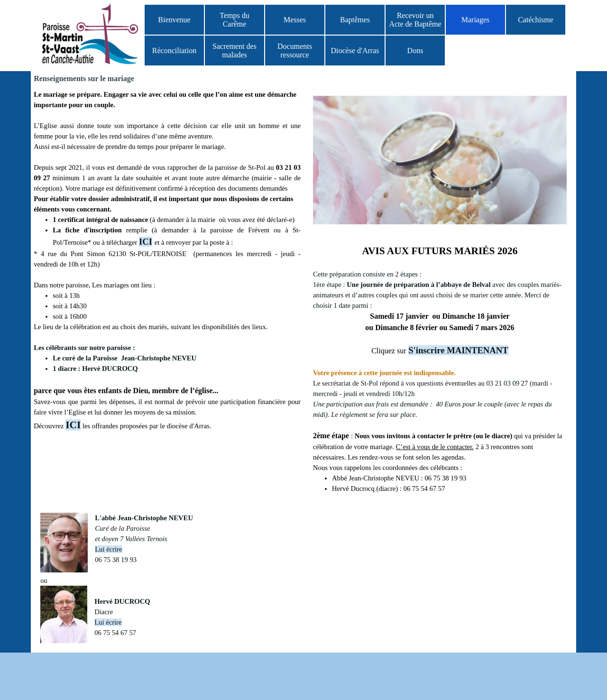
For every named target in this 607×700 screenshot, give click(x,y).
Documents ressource (295, 51)
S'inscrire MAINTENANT (458, 350)
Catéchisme (536, 20)
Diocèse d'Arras (355, 51)
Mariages (476, 20)
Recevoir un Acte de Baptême (415, 20)
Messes (295, 20)
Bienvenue (174, 20)
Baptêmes (355, 20)
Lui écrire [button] (108, 549)
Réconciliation (174, 51)
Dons (415, 51)
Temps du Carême (234, 20)
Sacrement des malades (235, 51)
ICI (146, 242)
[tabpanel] (440, 368)
